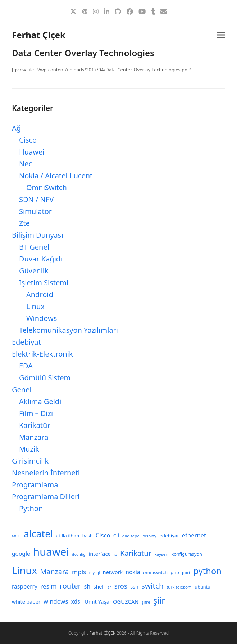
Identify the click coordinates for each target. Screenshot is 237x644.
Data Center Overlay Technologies (83, 53)
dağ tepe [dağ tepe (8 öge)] (131, 536)
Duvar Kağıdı (41, 259)
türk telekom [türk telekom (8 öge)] (179, 587)
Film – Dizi (36, 413)
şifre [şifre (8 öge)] (146, 602)
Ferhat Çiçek (39, 35)
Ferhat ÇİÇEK (102, 633)
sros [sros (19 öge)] (121, 586)
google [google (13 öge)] (21, 554)
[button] (221, 35)
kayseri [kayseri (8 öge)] (161, 554)
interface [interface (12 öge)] (100, 554)
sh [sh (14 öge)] (87, 586)
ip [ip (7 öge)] (115, 554)
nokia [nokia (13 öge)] (133, 572)
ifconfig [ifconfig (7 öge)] (79, 554)
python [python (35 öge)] (208, 571)
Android (40, 294)
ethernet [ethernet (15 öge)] (194, 535)
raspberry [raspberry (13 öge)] (25, 586)
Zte (24, 223)
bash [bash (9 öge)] (88, 536)
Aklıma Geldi (40, 401)
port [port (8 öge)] (186, 573)
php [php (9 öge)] (175, 572)
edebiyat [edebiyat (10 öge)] (169, 536)
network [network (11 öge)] (113, 572)
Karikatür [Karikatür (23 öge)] (136, 553)
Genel (22, 390)
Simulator (35, 211)
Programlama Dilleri (46, 497)
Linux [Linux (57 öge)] (24, 570)
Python (31, 508)
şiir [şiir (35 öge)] (159, 600)
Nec (26, 164)
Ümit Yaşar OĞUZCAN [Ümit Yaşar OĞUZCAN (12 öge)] (111, 601)
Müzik (29, 449)
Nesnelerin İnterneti (46, 473)
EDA (26, 366)
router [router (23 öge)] (70, 586)
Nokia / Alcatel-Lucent (56, 176)
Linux (35, 306)
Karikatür (35, 425)
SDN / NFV (36, 199)
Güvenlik (34, 271)
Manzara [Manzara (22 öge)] (55, 571)
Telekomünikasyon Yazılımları (69, 330)
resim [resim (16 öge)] (48, 586)
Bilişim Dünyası (38, 235)
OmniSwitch (47, 187)
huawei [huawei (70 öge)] (51, 552)
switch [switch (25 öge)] (152, 586)
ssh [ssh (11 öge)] (134, 587)
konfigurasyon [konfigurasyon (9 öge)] (186, 554)
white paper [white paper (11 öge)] (26, 602)
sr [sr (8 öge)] (109, 587)
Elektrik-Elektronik (42, 354)
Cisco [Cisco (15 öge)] (103, 535)
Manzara (34, 437)
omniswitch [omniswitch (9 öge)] (155, 572)
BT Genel (34, 247)
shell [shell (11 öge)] (99, 587)
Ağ (16, 128)
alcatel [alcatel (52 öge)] (38, 534)
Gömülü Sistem (45, 378)
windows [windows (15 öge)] (56, 601)
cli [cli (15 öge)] (116, 535)
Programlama (35, 485)
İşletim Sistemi (44, 283)
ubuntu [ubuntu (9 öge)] (202, 587)
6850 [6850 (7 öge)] (16, 536)
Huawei (32, 152)
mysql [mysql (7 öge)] (95, 573)
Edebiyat (26, 342)
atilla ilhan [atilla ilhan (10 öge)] (68, 536)
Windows (42, 318)
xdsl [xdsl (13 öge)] (76, 601)
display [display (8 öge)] (149, 536)
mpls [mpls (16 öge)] (79, 572)
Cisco (28, 140)
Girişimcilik (30, 461)
